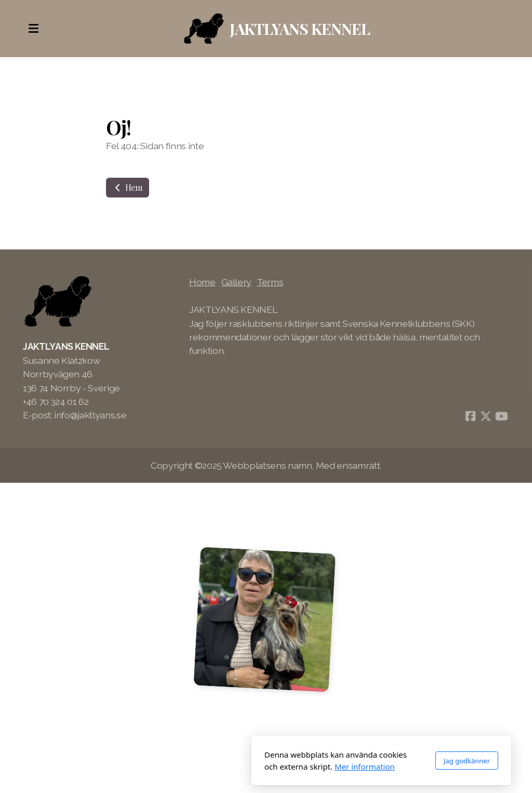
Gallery (237, 282)
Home (202, 282)
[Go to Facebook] (470, 416)
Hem (128, 187)
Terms (270, 282)
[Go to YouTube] (501, 416)
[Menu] (33, 29)
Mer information (249, 766)
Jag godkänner (351, 761)
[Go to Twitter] (486, 416)
